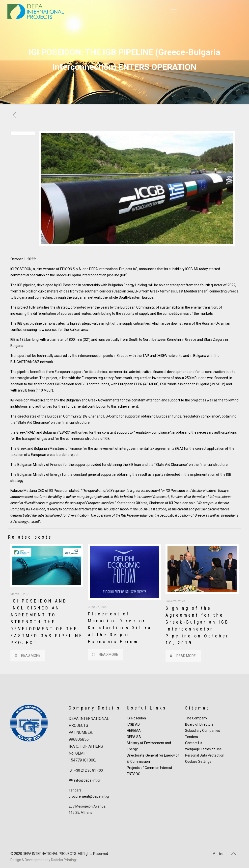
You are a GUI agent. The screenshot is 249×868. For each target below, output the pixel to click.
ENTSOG (134, 774)
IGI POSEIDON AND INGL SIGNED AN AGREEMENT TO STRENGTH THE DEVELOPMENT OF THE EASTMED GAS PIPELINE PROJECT (47, 622)
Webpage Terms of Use (203, 749)
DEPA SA (134, 737)
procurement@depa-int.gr (89, 796)
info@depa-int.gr (87, 780)
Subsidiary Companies (203, 731)
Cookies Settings (198, 762)
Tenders (192, 737)
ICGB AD (133, 724)
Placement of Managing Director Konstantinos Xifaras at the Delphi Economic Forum (122, 628)
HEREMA (134, 731)
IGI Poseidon (136, 718)
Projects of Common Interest (150, 768)
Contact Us (194, 743)
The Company (196, 718)
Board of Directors (199, 724)
